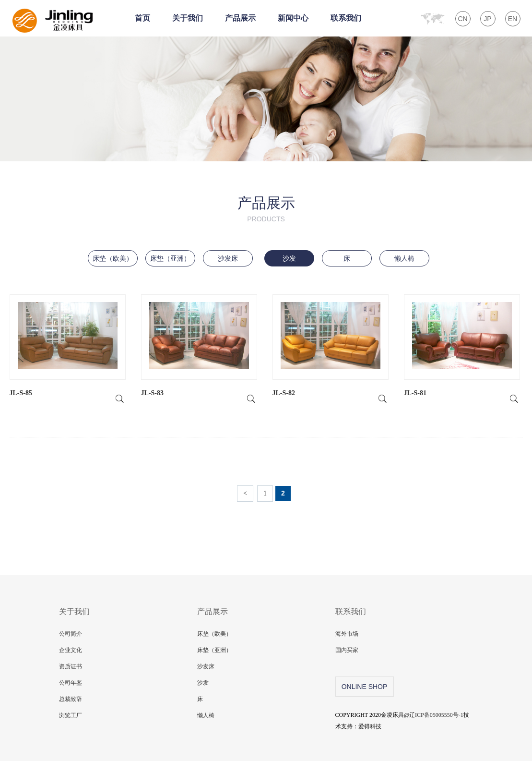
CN (462, 19)
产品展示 (240, 18)
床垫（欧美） (113, 259)
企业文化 (71, 650)
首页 (142, 18)
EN (513, 19)
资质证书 (71, 666)
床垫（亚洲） (170, 259)
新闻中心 (293, 18)
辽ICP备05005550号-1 (436, 715)
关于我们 (188, 18)
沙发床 (228, 259)
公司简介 (71, 634)
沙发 (289, 259)
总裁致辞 (71, 699)
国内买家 (347, 650)
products (266, 219)
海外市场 (347, 634)
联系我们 (346, 18)
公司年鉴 (71, 683)
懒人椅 (404, 259)
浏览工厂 (71, 715)
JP (487, 19)
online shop (365, 687)
